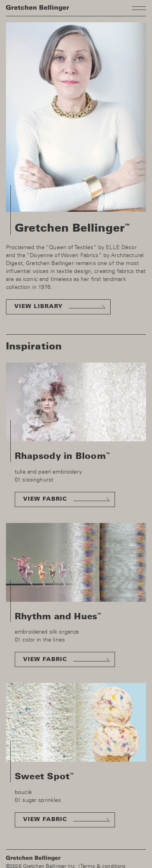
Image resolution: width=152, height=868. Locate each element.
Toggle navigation (139, 8)
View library (39, 306)
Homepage (38, 8)
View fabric (45, 499)
